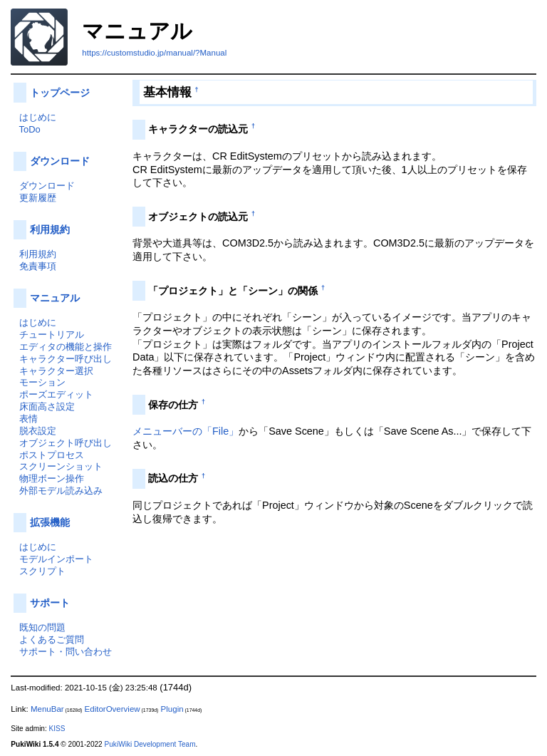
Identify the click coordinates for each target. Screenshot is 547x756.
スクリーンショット (61, 466)
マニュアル (55, 298)
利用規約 (50, 229)
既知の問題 (42, 627)
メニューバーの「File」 (186, 431)
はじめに (38, 117)
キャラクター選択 (56, 371)
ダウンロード (60, 161)
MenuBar (47, 709)
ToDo (30, 129)
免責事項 (38, 266)
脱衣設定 (38, 431)
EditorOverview (113, 709)
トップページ (60, 93)
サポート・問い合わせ (66, 652)
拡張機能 (50, 522)
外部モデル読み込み (61, 491)
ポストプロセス (52, 455)
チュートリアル (52, 335)
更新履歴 (38, 198)
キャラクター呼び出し (66, 359)
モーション (42, 382)
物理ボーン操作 (52, 478)
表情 (28, 419)
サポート (50, 603)
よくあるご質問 (52, 640)
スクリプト (42, 571)
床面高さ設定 (47, 407)
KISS (57, 729)
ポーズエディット (56, 394)
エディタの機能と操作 (66, 347)
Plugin (172, 709)
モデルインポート (56, 559)
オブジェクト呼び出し (66, 443)
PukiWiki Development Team (150, 744)
